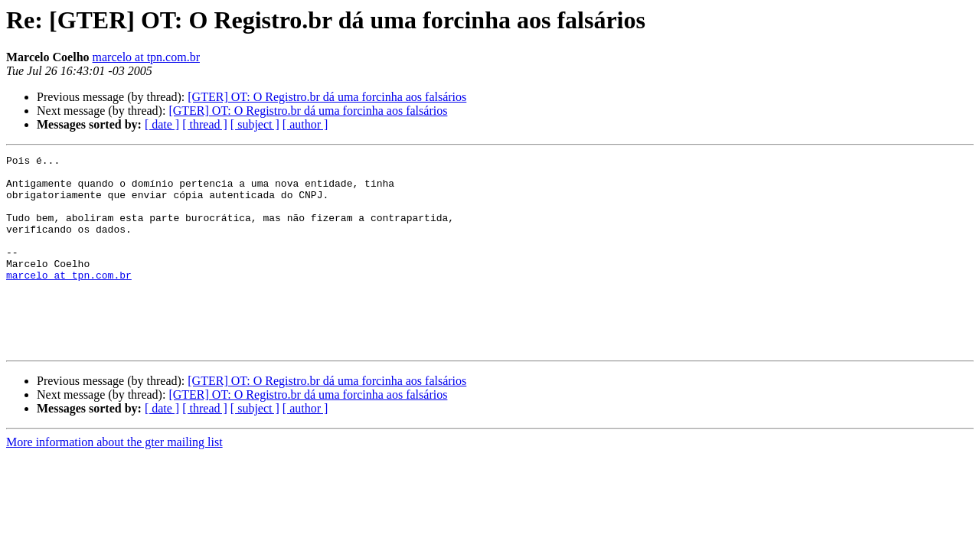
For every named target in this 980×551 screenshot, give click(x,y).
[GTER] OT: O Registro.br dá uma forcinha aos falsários (327, 97)
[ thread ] (205, 124)
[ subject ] (255, 124)
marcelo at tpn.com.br (146, 57)
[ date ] (162, 124)
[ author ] (305, 124)
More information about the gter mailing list (114, 481)
